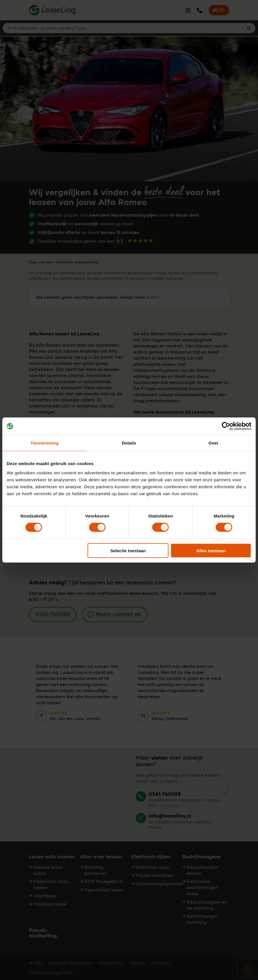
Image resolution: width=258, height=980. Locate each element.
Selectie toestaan (128, 550)
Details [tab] (129, 443)
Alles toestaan (211, 550)
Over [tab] (214, 443)
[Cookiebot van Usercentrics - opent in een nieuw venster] (226, 426)
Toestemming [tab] (45, 443)
